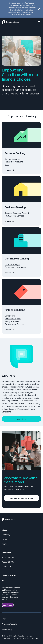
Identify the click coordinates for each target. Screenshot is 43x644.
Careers (5, 539)
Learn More (22, 419)
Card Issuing (10, 316)
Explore (8, 221)
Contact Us (6, 567)
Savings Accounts (12, 159)
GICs (7, 165)
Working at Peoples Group (21, 498)
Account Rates (8, 557)
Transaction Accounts (14, 162)
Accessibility (7, 630)
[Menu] (39, 22)
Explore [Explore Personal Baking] (8, 170)
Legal (4, 619)
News (4, 544)
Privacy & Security (9, 624)
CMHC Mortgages (12, 264)
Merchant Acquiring (13, 319)
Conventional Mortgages (15, 267)
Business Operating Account (17, 213)
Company (6, 535)
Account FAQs (8, 562)
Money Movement (12, 321)
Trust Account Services (14, 216)
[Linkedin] (3, 581)
